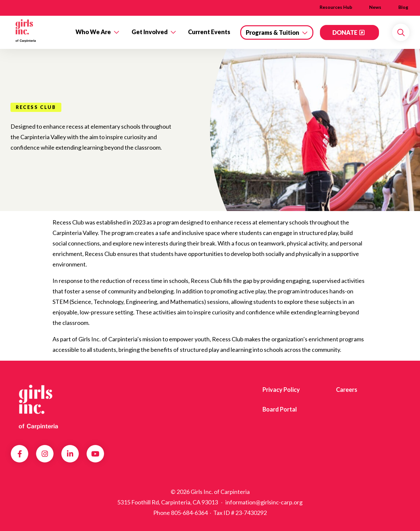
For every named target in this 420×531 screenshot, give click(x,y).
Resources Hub (336, 7)
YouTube (95, 454)
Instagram (45, 454)
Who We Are (93, 32)
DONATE (345, 32)
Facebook (20, 454)
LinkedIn (70, 454)
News (375, 7)
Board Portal (280, 409)
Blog (403, 7)
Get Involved (150, 32)
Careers (347, 390)
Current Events (209, 32)
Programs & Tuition (273, 32)
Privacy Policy (281, 390)
